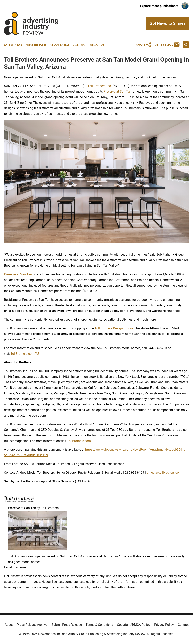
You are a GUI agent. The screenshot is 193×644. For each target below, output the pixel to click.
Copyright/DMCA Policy (134, 625)
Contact (80, 45)
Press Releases (36, 45)
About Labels (60, 45)
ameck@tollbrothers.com (164, 473)
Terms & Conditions (99, 625)
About (9, 625)
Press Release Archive (32, 625)
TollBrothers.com (79, 441)
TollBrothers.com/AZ (25, 354)
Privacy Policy (164, 625)
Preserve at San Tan (118, 92)
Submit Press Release (67, 625)
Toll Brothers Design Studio (114, 328)
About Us (97, 45)
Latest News (13, 45)
